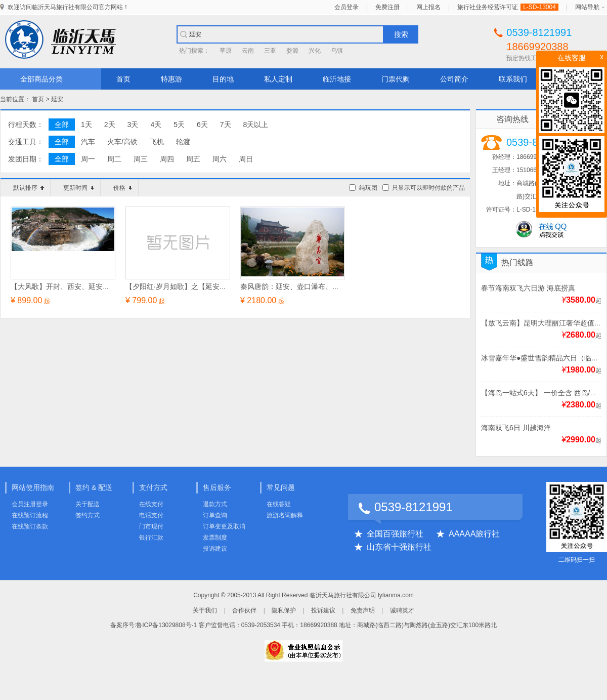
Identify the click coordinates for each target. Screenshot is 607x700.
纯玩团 (368, 188)
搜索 (401, 34)
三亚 (270, 51)
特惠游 (171, 79)
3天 (133, 125)
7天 (226, 125)
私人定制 (278, 79)
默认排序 (29, 188)
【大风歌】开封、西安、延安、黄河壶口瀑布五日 (89, 286)
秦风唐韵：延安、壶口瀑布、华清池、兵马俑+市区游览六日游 (338, 286)
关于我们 (205, 610)
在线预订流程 (30, 515)
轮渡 (183, 142)
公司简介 (454, 79)
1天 (86, 125)
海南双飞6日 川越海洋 (516, 428)
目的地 (223, 79)
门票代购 (396, 79)
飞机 (157, 142)
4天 (156, 125)
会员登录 (346, 7)
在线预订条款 (30, 526)
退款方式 (215, 504)
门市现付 (151, 526)
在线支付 (151, 504)
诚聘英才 (402, 610)
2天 (110, 125)
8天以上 (256, 125)
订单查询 (215, 515)
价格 (123, 188)
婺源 (292, 51)
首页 (123, 79)
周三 (141, 159)
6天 (202, 125)
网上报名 (428, 7)
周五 (193, 159)
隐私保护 (284, 610)
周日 (246, 159)
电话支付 (151, 515)
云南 (248, 51)
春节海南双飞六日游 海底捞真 (528, 288)
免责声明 (363, 610)
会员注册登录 (30, 504)
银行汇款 (151, 538)
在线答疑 (279, 504)
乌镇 (337, 51)
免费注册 (387, 7)
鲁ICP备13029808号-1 (166, 625)
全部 (62, 125)
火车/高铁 (122, 142)
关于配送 (88, 504)
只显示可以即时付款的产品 (428, 188)
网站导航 (587, 7)
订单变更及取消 (224, 526)
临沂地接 (337, 79)
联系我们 (513, 79)
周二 (114, 159)
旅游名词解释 (285, 515)
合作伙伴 (244, 610)
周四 (167, 159)
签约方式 (88, 515)
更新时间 (79, 188)
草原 (226, 51)
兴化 (315, 51)
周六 (220, 159)
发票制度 (215, 538)
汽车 (88, 142)
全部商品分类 (41, 79)
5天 (179, 125)
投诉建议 (215, 549)
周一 (88, 159)
